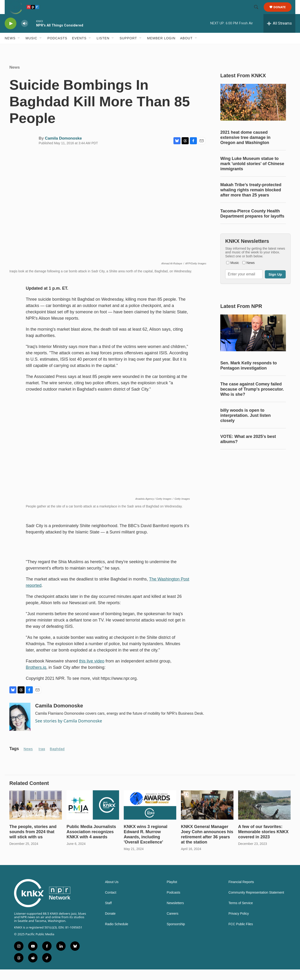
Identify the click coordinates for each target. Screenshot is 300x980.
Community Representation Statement (256, 903)
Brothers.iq (36, 678)
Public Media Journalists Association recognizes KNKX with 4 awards (91, 842)
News (10, 49)
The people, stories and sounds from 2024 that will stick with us (33, 842)
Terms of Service (241, 914)
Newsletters (175, 914)
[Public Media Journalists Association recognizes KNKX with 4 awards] (93, 815)
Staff (108, 914)
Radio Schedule (117, 935)
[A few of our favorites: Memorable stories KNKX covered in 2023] (264, 815)
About (186, 49)
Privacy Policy (239, 924)
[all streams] (279, 34)
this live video (92, 672)
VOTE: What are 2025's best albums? (248, 450)
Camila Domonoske (63, 149)
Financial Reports (241, 893)
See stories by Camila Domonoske (69, 731)
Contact (111, 903)
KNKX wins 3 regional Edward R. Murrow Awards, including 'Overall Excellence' (146, 845)
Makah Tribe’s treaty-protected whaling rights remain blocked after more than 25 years (251, 200)
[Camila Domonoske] (20, 727)
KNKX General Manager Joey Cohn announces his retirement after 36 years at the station (207, 845)
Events (79, 49)
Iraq (42, 759)
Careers (172, 924)
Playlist (172, 893)
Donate (283, 12)
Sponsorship (176, 935)
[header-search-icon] (258, 12)
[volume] (25, 34)
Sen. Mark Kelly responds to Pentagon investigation (249, 376)
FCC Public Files (241, 935)
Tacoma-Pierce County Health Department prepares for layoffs (252, 224)
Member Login (161, 49)
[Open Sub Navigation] (19, 49)
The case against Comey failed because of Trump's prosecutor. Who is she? (252, 400)
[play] (11, 34)
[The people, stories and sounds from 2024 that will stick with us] (36, 815)
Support (128, 49)
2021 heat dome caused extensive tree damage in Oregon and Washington (245, 148)
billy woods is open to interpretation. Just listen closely (246, 426)
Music (31, 49)
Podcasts (57, 49)
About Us (112, 893)
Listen (103, 49)
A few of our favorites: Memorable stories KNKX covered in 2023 (263, 842)
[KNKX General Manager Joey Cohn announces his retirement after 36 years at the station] (207, 815)
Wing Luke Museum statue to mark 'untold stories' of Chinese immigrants (252, 174)
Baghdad (57, 759)
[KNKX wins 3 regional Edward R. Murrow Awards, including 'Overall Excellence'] (150, 815)
